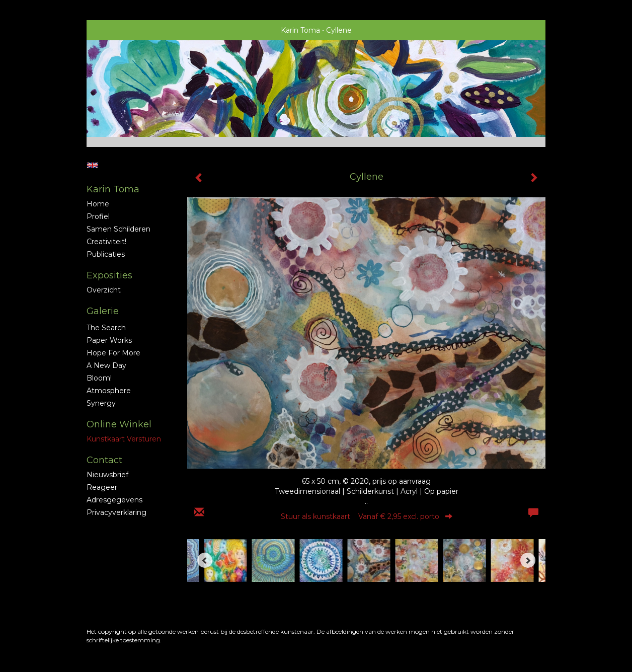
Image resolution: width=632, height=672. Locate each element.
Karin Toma (300, 30)
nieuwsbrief (107, 475)
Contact (104, 460)
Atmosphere (109, 391)
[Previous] (205, 560)
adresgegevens (114, 500)
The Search (106, 328)
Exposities (109, 275)
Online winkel (119, 424)
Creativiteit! (106, 242)
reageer (102, 487)
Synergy (101, 403)
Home (98, 204)
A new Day (106, 365)
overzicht (104, 290)
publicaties (106, 254)
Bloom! (99, 378)
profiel (98, 216)
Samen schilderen (118, 229)
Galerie (103, 311)
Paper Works (109, 340)
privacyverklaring (116, 512)
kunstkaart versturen (124, 439)
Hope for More (113, 353)
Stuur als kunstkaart (367, 516)
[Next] (528, 560)
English (92, 165)
